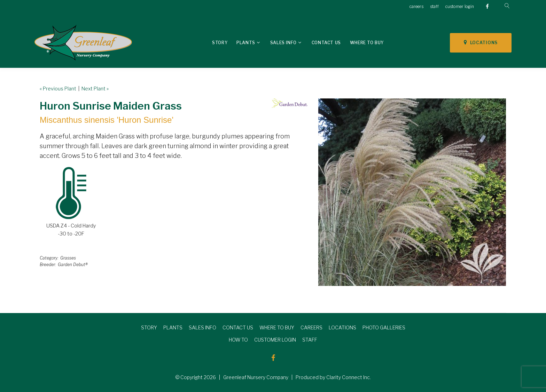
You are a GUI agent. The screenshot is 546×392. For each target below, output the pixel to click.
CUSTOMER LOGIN (275, 340)
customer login (460, 6)
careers (416, 6)
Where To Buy (367, 43)
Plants (246, 43)
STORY (149, 327)
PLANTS (173, 327)
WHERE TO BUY (277, 327)
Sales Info (283, 43)
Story (220, 43)
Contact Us (326, 43)
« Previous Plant (58, 89)
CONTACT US (238, 327)
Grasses (68, 258)
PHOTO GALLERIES (384, 327)
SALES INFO (202, 327)
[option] (412, 192)
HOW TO (238, 340)
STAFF (310, 340)
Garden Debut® (73, 265)
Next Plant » (95, 89)
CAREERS (311, 327)
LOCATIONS (481, 42)
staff (434, 6)
